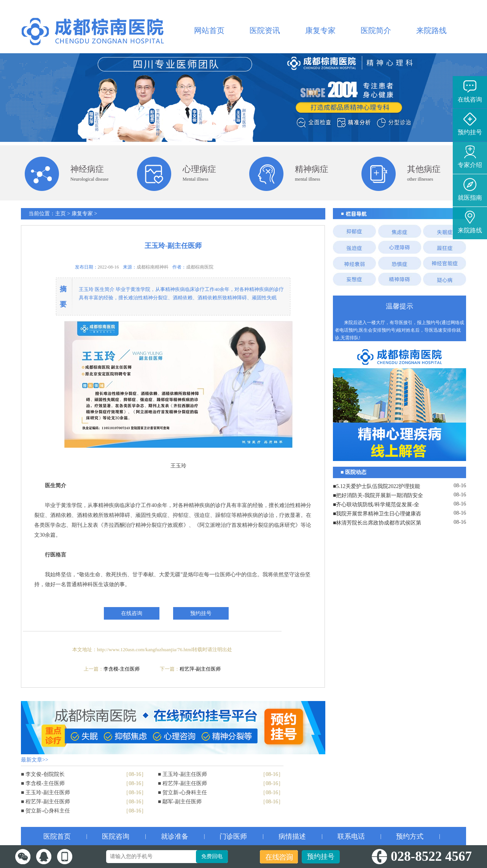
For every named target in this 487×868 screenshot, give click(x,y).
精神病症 (312, 169)
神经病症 (87, 169)
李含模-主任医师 (122, 669)
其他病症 (424, 169)
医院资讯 (265, 30)
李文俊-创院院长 (45, 774)
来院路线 (431, 30)
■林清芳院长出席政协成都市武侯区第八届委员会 (377, 524)
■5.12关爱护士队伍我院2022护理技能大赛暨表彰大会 (376, 487)
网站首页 (209, 30)
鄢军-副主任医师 (182, 802)
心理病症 (199, 169)
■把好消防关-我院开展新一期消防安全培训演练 (378, 496)
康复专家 (320, 30)
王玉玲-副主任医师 (48, 792)
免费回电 (212, 856)
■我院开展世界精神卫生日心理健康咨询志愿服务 (377, 515)
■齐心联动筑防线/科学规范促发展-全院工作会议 (376, 506)
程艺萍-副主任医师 (200, 669)
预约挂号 (321, 857)
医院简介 (376, 30)
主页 (60, 214)
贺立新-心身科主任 (48, 811)
